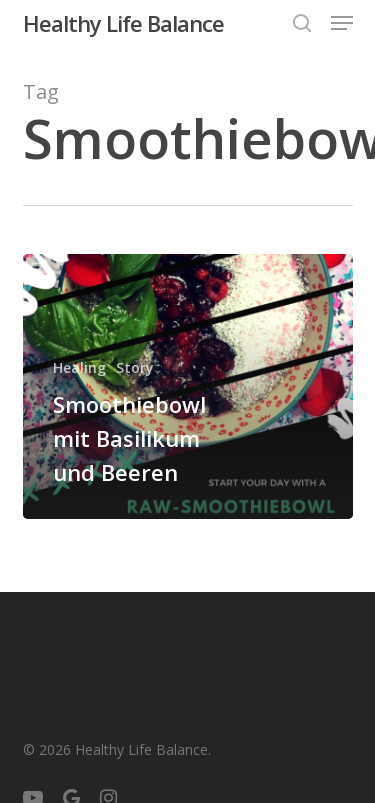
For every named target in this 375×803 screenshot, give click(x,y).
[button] (342, 23)
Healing (79, 367)
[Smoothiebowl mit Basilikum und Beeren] (188, 386)
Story (135, 367)
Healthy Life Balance (123, 23)
